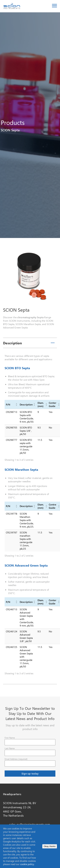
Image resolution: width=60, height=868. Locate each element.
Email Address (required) (16, 759)
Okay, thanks (50, 846)
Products (13, 122)
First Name (10, 738)
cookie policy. (27, 864)
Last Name (10, 748)
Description (12, 343)
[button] (16, 404)
